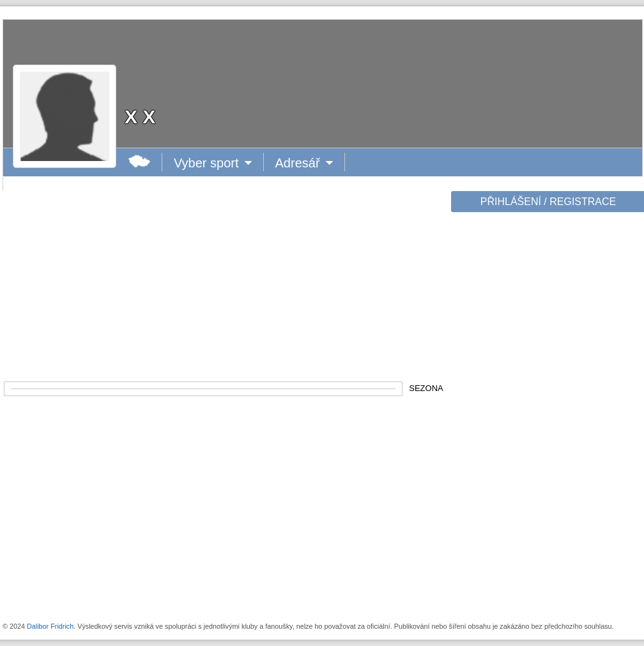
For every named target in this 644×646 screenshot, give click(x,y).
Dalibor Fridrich (50, 626)
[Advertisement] (547, 417)
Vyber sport (207, 163)
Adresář (303, 163)
